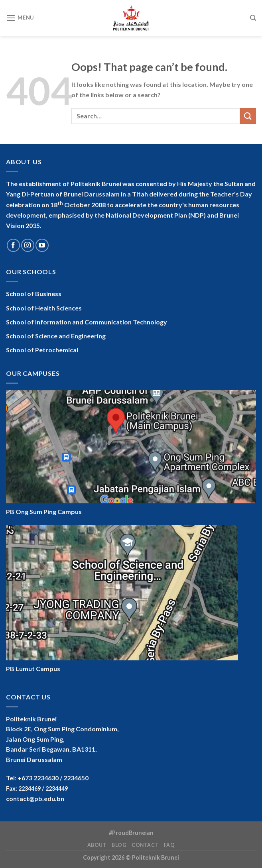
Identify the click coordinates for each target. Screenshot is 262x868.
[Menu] (20, 18)
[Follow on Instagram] (28, 245)
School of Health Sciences (44, 308)
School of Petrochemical (42, 350)
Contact (145, 845)
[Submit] (248, 116)
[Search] (253, 18)
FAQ (169, 845)
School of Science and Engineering (56, 336)
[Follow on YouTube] (42, 245)
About (97, 845)
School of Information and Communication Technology (87, 322)
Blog (119, 845)
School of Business (34, 294)
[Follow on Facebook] (13, 245)
